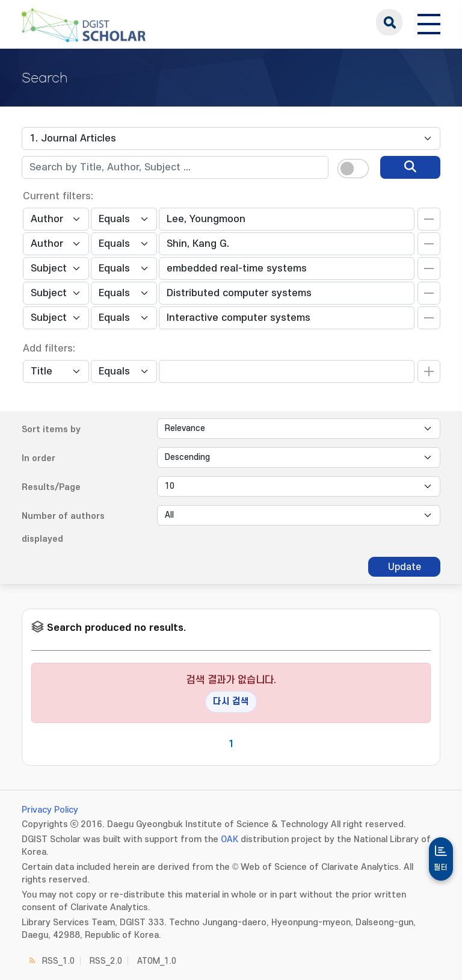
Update (405, 567)
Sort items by (51, 430)
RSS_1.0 (58, 961)
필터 (441, 867)
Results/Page (51, 487)
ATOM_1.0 (157, 961)
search (389, 22)
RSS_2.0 (106, 961)
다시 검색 (231, 702)
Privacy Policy (50, 810)
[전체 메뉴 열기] (429, 22)
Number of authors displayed (63, 528)
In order (38, 458)
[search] (410, 167)
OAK (229, 839)
